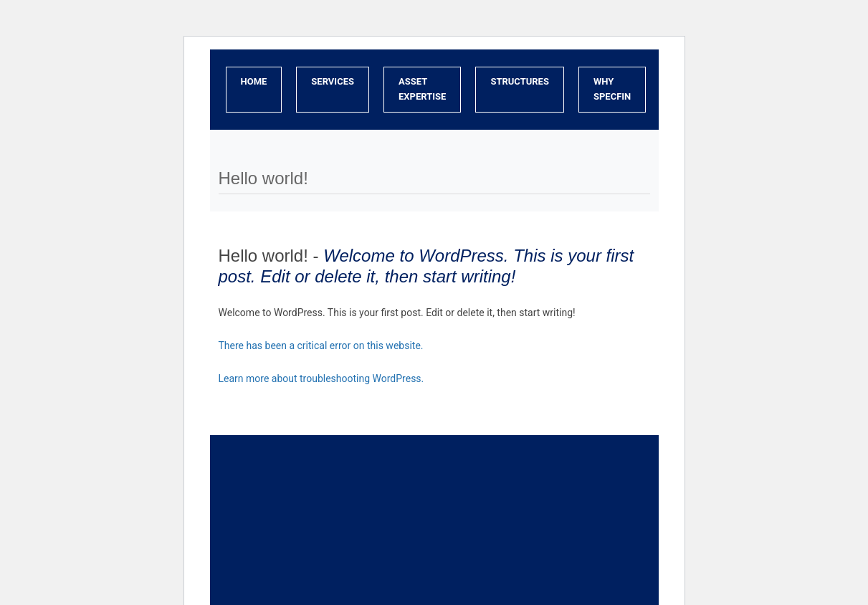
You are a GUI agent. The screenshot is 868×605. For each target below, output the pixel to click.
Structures (520, 81)
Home (254, 81)
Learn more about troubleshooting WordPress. (321, 378)
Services (333, 81)
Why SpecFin (612, 89)
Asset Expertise (422, 89)
